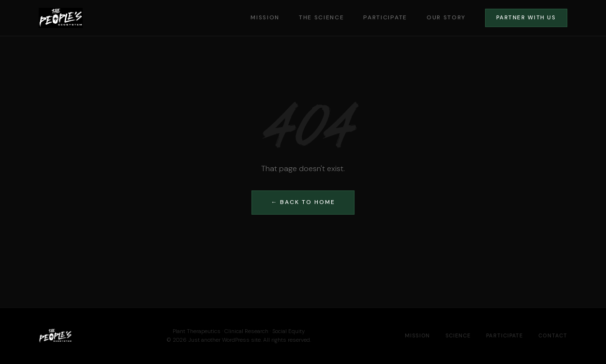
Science (458, 335)
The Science (321, 17)
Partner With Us (526, 18)
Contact (553, 335)
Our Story (446, 17)
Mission (265, 17)
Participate (385, 17)
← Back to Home (303, 202)
